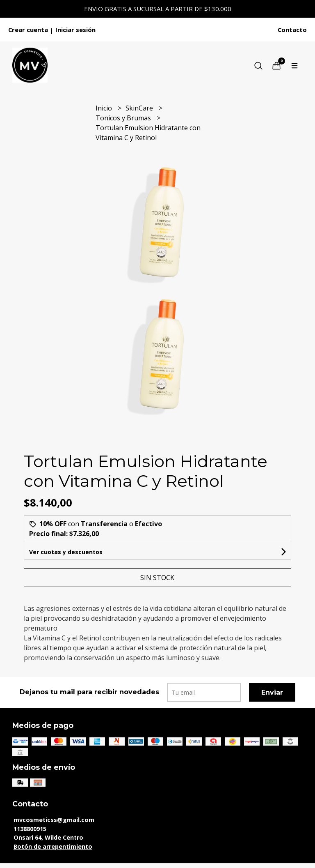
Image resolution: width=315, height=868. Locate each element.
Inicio (105, 108)
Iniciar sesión (75, 30)
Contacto (292, 30)
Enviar (272, 692)
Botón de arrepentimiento (53, 846)
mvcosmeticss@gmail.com (54, 820)
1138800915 (30, 829)
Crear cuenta (28, 30)
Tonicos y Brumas (124, 118)
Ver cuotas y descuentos (66, 552)
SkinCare (140, 108)
